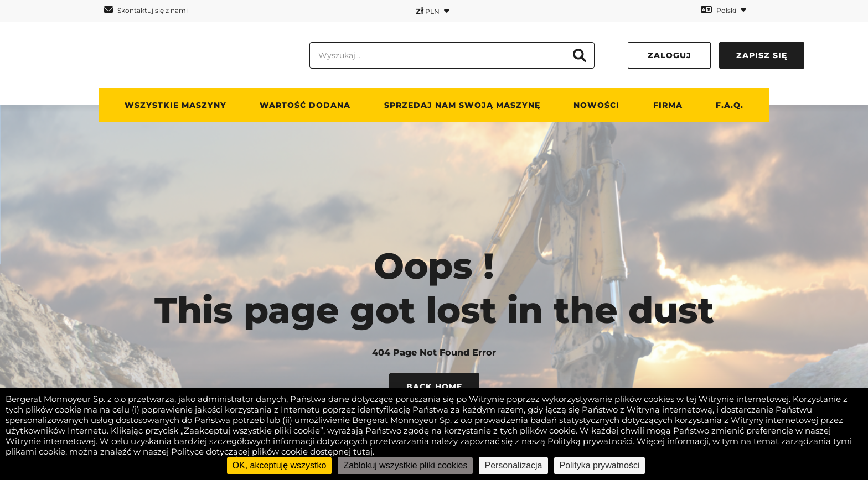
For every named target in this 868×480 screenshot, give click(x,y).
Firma (668, 105)
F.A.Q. (730, 105)
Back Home (434, 387)
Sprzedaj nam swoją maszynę (462, 105)
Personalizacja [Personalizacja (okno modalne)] (513, 465)
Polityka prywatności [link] (600, 465)
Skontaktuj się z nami (146, 10)
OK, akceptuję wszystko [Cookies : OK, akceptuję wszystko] (280, 465)
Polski (724, 10)
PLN (433, 11)
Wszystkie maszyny (175, 105)
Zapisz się (762, 55)
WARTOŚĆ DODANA (305, 105)
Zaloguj (670, 55)
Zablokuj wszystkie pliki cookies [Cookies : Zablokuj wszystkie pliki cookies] (405, 465)
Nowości (596, 105)
